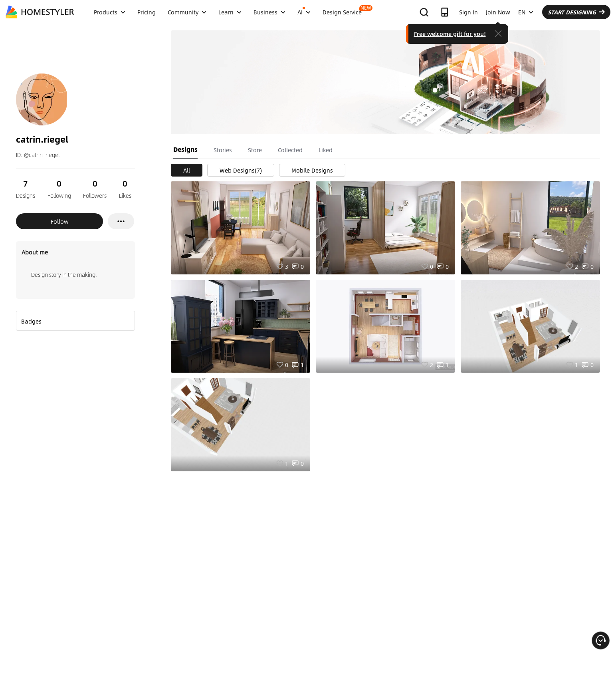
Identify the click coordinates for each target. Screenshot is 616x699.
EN (526, 12)
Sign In (468, 12)
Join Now (498, 12)
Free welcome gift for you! (450, 34)
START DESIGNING (576, 12)
